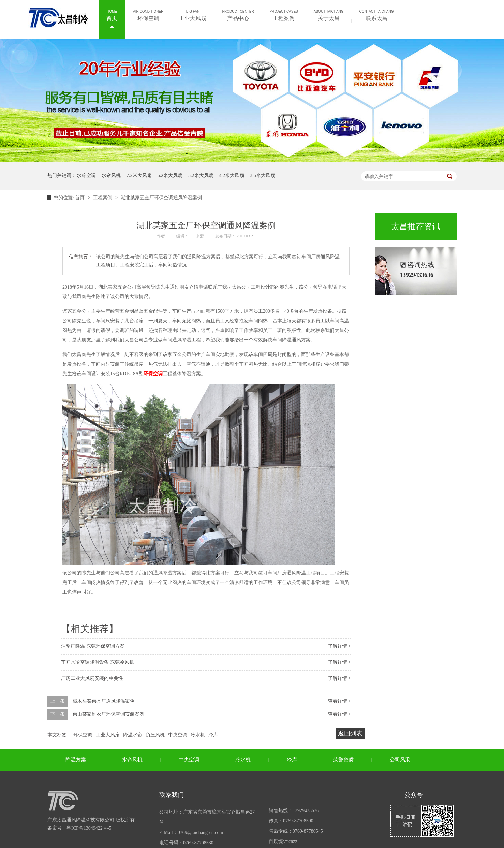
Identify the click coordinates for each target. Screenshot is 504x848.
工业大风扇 (193, 15)
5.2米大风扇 (201, 176)
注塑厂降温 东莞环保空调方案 (93, 646)
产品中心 (238, 15)
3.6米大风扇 (263, 176)
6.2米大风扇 (170, 176)
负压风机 (155, 735)
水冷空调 (86, 176)
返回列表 (350, 733)
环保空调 (148, 15)
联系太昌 (377, 15)
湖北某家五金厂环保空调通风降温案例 (161, 198)
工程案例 (284, 15)
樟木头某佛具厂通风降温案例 (104, 701)
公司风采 (400, 760)
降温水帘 (133, 735)
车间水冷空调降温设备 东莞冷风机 (98, 662)
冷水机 (198, 735)
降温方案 (76, 760)
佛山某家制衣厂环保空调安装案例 (108, 714)
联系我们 (172, 795)
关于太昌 (329, 15)
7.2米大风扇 (139, 176)
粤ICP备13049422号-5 (89, 828)
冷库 (213, 735)
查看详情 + (339, 701)
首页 (112, 15)
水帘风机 (111, 176)
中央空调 (178, 735)
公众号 (414, 795)
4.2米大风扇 (232, 176)
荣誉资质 (343, 760)
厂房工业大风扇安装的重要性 (92, 678)
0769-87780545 (308, 831)
